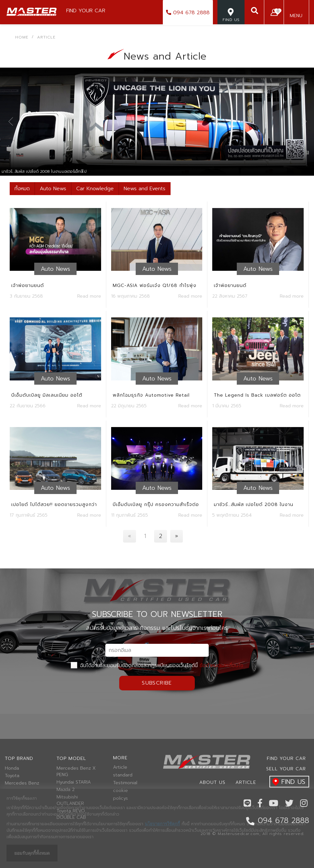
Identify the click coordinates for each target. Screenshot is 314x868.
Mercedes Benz (22, 783)
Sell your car (286, 769)
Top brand (19, 758)
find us (287, 782)
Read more (89, 296)
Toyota (12, 776)
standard (123, 775)
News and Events (145, 189)
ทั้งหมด (22, 189)
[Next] (177, 536)
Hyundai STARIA (74, 782)
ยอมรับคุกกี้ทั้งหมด (32, 853)
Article (120, 767)
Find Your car (286, 758)
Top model (71, 758)
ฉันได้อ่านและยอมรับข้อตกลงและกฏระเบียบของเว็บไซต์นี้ (157, 665)
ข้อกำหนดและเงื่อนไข (221, 665)
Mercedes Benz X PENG (76, 772)
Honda (12, 768)
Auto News (53, 189)
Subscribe (157, 683)
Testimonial (125, 783)
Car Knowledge (95, 189)
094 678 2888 (188, 13)
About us (212, 782)
